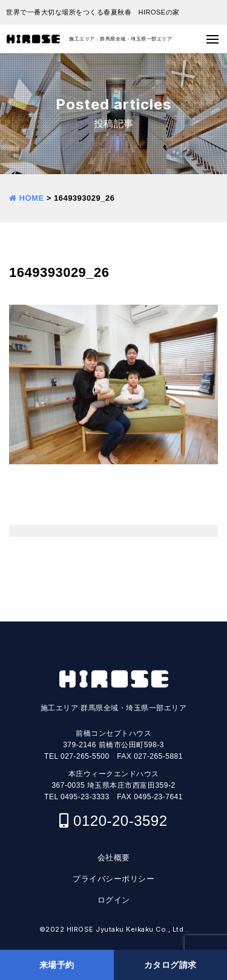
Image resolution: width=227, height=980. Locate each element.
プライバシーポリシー (113, 879)
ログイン (114, 900)
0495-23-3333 (85, 797)
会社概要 (114, 858)
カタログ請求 (170, 965)
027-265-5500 (85, 756)
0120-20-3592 (120, 821)
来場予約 (57, 965)
